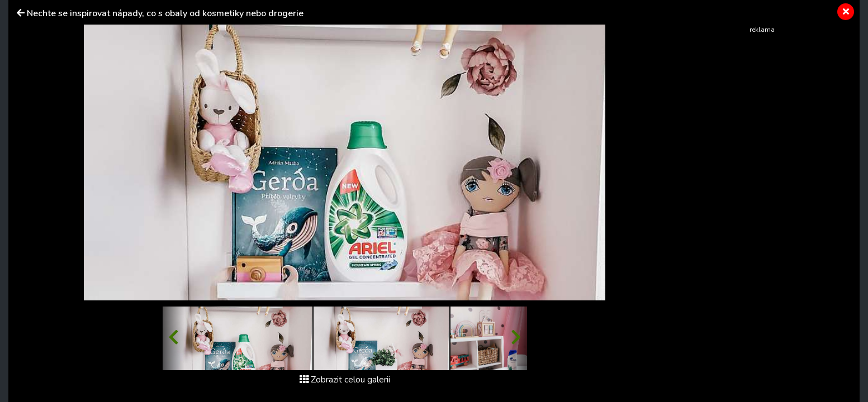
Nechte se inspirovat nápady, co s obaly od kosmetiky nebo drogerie (165, 13)
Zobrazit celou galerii (345, 380)
